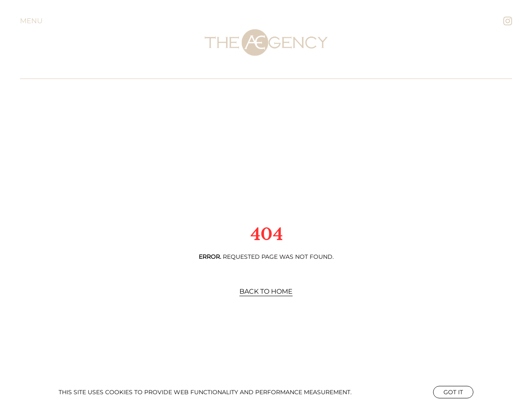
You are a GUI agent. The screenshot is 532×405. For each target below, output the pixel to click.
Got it (453, 392)
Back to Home (266, 291)
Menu (31, 21)
